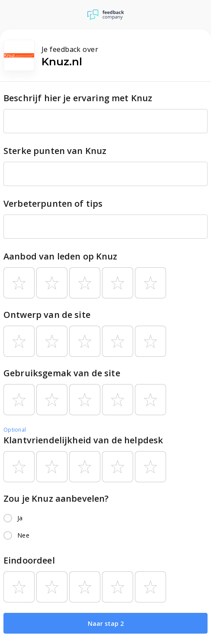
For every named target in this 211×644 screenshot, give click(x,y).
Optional (15, 430)
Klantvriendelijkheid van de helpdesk (83, 440)
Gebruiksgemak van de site (62, 373)
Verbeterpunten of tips (53, 203)
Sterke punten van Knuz (55, 151)
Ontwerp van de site (47, 315)
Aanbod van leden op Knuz (61, 256)
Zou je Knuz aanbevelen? (56, 498)
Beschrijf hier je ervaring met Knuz (78, 98)
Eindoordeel (29, 560)
